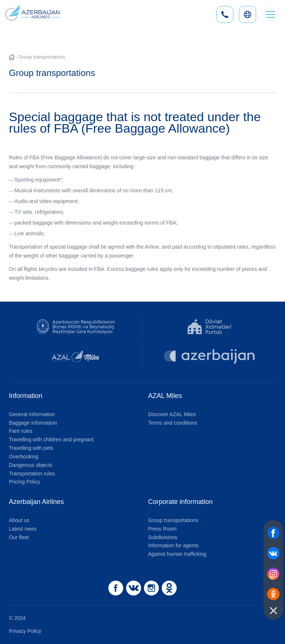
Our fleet (19, 537)
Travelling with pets (31, 448)
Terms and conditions (173, 423)
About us (19, 520)
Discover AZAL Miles (172, 414)
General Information (32, 414)
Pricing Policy (24, 482)
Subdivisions (163, 537)
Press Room (162, 529)
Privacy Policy (25, 631)
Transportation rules (32, 474)
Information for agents (173, 545)
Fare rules (21, 431)
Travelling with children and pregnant (51, 439)
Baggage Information (33, 423)
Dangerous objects (31, 465)
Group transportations (173, 520)
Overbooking (24, 457)
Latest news (23, 529)
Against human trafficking (177, 554)
